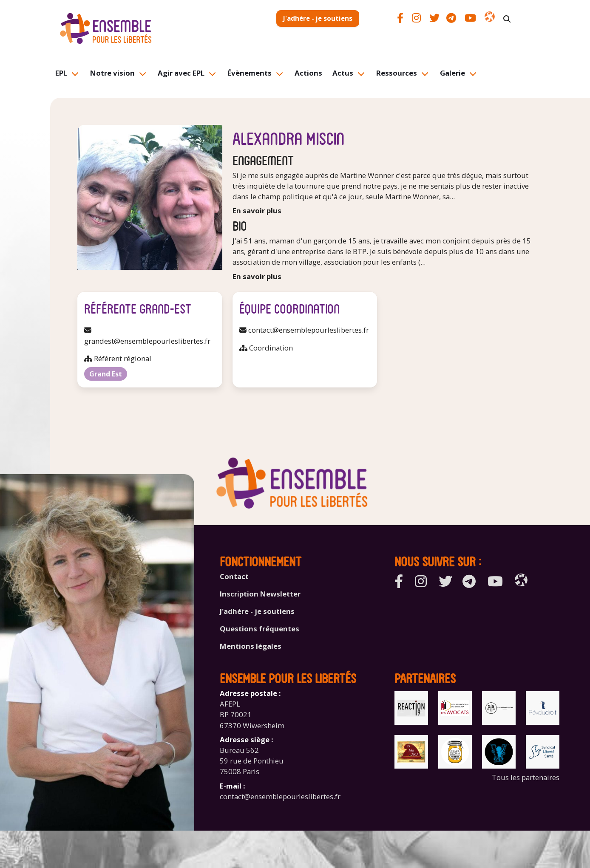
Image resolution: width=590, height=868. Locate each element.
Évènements (250, 73)
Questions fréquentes (260, 629)
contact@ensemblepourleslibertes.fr (280, 796)
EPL (61, 73)
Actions (308, 73)
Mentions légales (251, 646)
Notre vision (112, 73)
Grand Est (106, 374)
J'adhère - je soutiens (318, 18)
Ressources (397, 73)
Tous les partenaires (526, 777)
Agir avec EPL (181, 73)
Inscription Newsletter (260, 594)
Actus (343, 73)
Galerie (452, 73)
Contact (234, 576)
